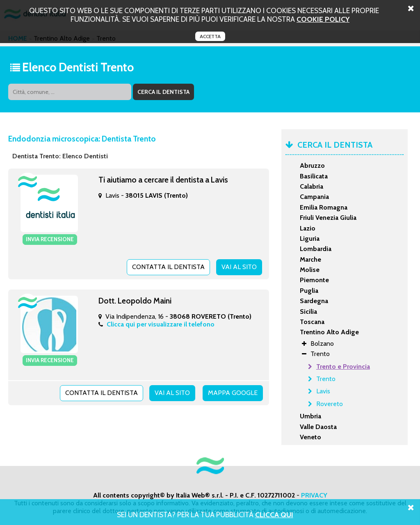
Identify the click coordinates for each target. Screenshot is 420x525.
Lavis (323, 391)
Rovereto (330, 404)
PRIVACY (314, 495)
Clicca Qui (274, 515)
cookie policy (323, 19)
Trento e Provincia (343, 366)
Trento (326, 379)
